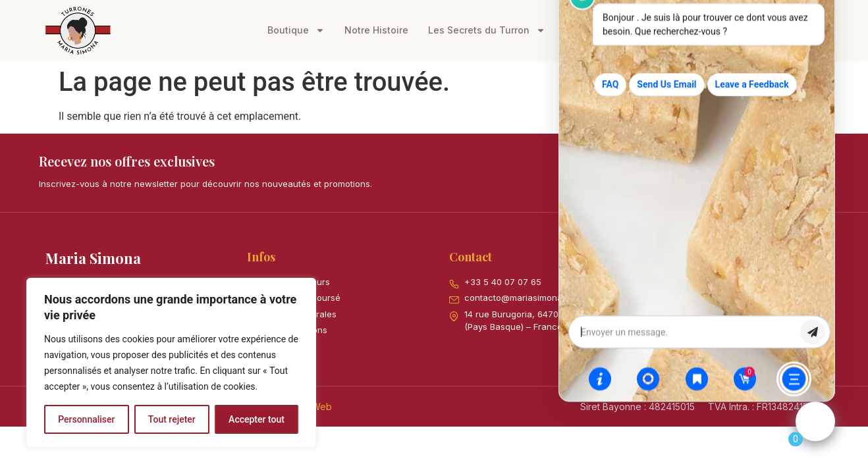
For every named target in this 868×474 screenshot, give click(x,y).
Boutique (296, 30)
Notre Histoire (376, 30)
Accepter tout (257, 419)
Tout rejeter (172, 419)
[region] (171, 363)
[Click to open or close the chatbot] (815, 431)
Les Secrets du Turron (487, 30)
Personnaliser (86, 419)
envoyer (813, 341)
